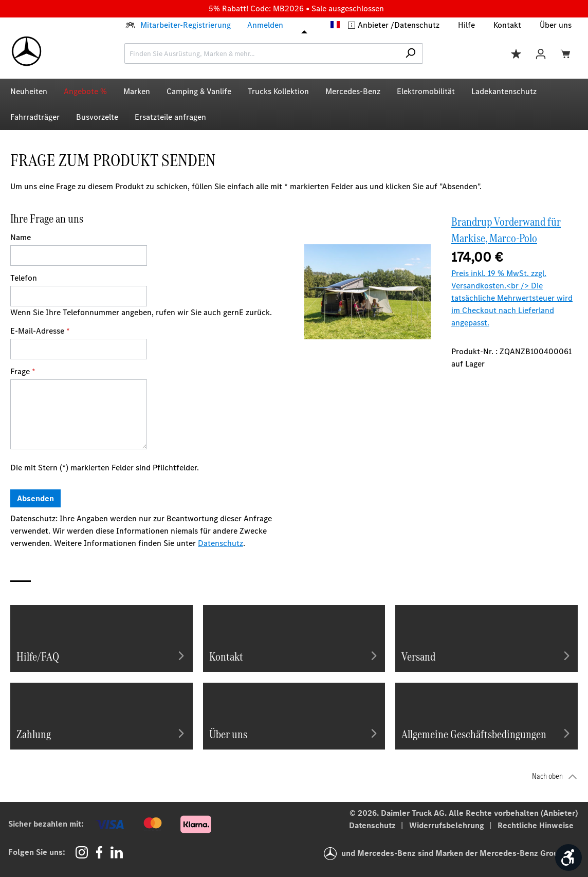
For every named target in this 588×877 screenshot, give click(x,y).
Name (21, 237)
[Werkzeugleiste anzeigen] (568, 857)
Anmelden (265, 25)
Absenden (35, 498)
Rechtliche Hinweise (536, 825)
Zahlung (102, 733)
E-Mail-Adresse (40, 331)
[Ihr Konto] (541, 53)
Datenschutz (417, 25)
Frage (23, 371)
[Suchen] (410, 53)
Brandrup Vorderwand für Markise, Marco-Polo (506, 230)
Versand (486, 655)
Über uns (556, 25)
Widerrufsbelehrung (448, 825)
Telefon (24, 278)
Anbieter (374, 25)
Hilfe (466, 25)
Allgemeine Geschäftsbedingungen (486, 733)
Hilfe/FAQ (102, 655)
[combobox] (262, 53)
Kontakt (507, 25)
